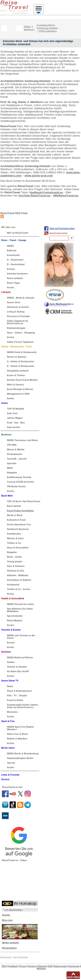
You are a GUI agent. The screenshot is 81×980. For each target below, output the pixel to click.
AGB (50, 966)
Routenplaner (9, 948)
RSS (4, 966)
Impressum (74, 966)
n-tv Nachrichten (13, 910)
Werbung (41, 969)
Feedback (13, 966)
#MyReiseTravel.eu (66, 196)
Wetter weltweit (10, 943)
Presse (23, 966)
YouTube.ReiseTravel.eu (34, 196)
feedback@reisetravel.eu (46, 192)
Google (6, 915)
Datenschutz (60, 966)
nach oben (73, 977)
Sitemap (42, 966)
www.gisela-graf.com (39, 176)
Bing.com (7, 920)
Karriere (32, 966)
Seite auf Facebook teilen (62, 229)
